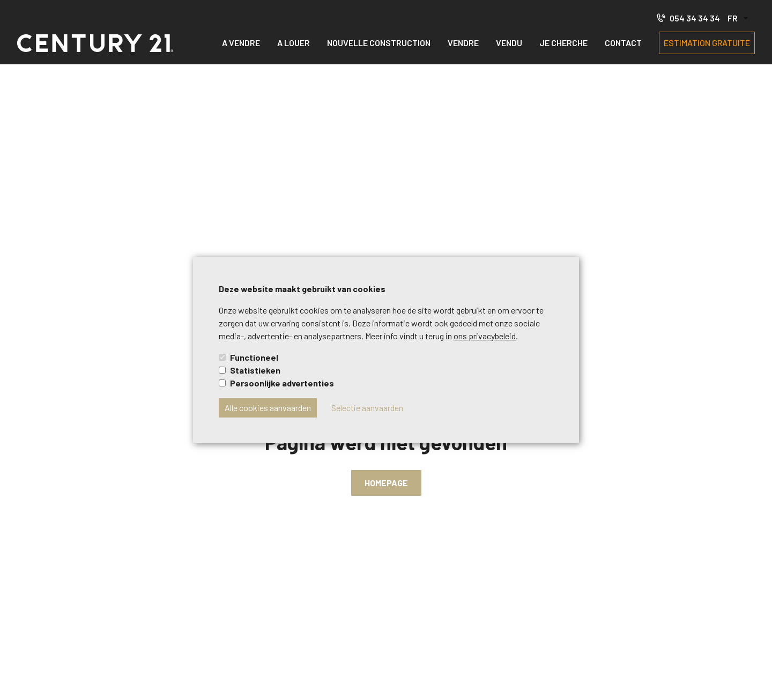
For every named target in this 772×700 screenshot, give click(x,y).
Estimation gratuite (707, 43)
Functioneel (254, 357)
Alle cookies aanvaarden (268, 408)
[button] (737, 18)
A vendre (241, 43)
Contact (623, 43)
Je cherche (563, 43)
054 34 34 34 (688, 18)
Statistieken (255, 370)
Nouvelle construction (379, 43)
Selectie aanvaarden (367, 408)
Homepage (386, 483)
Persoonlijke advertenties (282, 383)
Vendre (463, 43)
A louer (294, 43)
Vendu (509, 43)
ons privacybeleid (485, 336)
